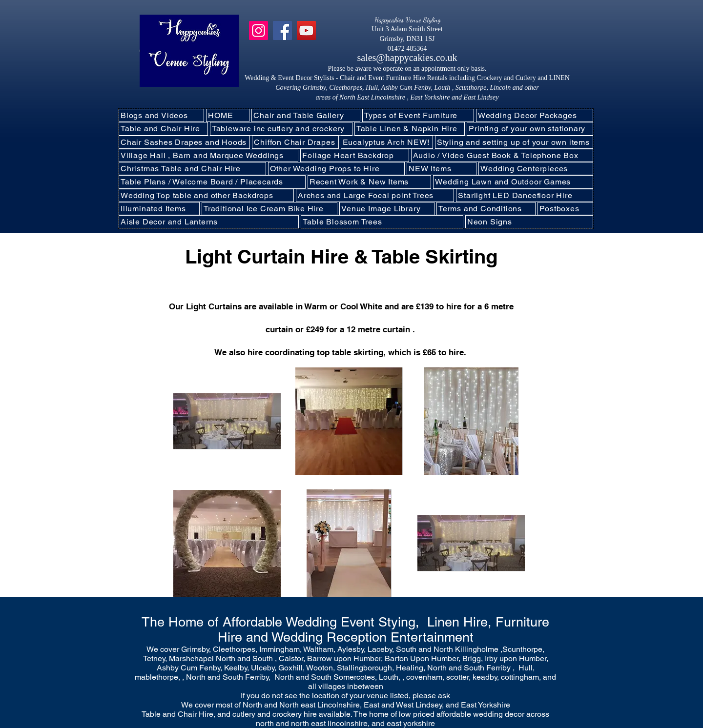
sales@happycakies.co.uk (407, 58)
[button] (281, 129)
